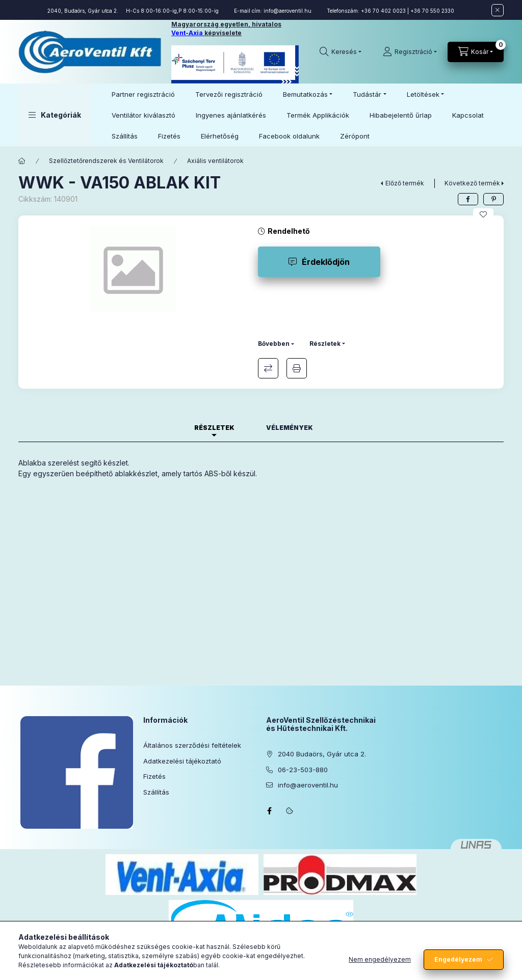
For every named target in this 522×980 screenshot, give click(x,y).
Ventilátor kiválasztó (143, 115)
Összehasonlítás (268, 368)
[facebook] (468, 199)
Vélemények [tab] (290, 428)
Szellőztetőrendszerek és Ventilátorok (106, 161)
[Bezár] (498, 10)
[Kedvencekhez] (483, 214)
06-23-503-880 (303, 770)
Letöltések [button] (423, 94)
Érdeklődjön (326, 262)
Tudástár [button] (367, 94)
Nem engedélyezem (380, 959)
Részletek (325, 344)
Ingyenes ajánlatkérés (231, 115)
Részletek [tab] (214, 428)
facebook (269, 811)
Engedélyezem (458, 959)
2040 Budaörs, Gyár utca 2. (322, 754)
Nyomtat (297, 368)
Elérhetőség (220, 136)
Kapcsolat (468, 115)
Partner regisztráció (143, 94)
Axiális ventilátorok (215, 161)
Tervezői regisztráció (229, 94)
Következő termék (472, 183)
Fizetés (169, 136)
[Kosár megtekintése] (476, 52)
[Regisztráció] (410, 52)
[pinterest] (493, 199)
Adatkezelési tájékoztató (182, 761)
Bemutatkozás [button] (305, 94)
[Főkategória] (22, 161)
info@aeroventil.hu (288, 11)
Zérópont (355, 136)
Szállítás (125, 136)
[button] (55, 115)
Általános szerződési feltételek (192, 745)
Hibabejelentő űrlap (401, 115)
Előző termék (405, 183)
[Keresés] (341, 52)
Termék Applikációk (318, 115)
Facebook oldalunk (289, 136)
